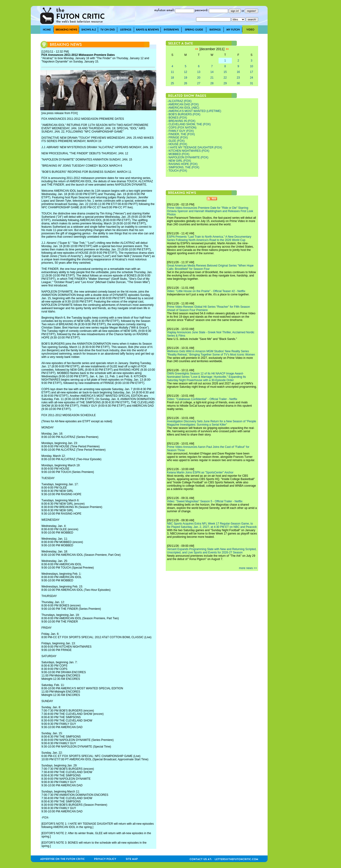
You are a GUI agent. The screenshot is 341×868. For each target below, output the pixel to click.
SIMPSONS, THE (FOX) (184, 167)
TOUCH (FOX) (178, 171)
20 (199, 78)
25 (172, 83)
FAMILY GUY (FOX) (181, 131)
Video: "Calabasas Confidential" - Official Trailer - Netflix (202, 399)
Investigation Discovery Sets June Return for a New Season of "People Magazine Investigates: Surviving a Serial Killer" (211, 423)
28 (212, 83)
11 (172, 72)
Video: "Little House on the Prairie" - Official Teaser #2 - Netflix (206, 291)
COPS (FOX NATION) (183, 128)
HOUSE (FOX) (178, 144)
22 (225, 78)
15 (225, 72)
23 (238, 78)
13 (199, 72)
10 (251, 66)
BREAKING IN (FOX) (182, 121)
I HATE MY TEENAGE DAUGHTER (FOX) (195, 147)
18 (172, 78)
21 (212, 78)
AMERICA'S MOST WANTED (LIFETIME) (195, 111)
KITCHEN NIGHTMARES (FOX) (189, 151)
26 (186, 83)
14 (212, 72)
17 (251, 72)
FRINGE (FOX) (178, 138)
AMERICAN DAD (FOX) (184, 104)
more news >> (248, 568)
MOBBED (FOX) (179, 154)
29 (225, 83)
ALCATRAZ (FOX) (180, 101)
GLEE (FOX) (177, 141)
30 (238, 83)
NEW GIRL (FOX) (180, 161)
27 (199, 83)
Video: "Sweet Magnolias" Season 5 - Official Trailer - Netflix (205, 501)
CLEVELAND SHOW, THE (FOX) (190, 124)
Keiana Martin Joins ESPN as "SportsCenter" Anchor (200, 472)
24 (251, 78)
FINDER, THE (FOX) (182, 134)
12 (186, 72)
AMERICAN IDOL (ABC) (184, 108)
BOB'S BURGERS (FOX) (184, 114)
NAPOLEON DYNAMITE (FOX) (188, 157)
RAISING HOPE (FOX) (183, 164)
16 (238, 72)
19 (186, 78)
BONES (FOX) (178, 118)
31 (251, 83)
